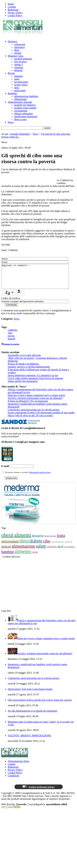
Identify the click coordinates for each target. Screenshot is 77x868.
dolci (17, 88)
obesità (18, 53)
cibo (10, 338)
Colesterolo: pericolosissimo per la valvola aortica (34, 414)
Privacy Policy (15, 13)
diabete (36, 546)
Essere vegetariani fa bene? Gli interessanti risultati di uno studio (41, 417)
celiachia (52, 551)
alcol (60, 551)
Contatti (12, 7)
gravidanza (69, 551)
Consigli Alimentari (20, 134)
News (11, 122)
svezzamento (21, 111)
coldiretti (12, 335)
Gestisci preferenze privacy (38, 792)
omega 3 (19, 65)
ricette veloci (21, 85)
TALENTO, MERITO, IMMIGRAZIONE (29, 740)
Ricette (11, 73)
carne (35, 557)
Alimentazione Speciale (20, 102)
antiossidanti (10, 546)
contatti (12, 769)
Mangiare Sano (16, 56)
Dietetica (12, 41)
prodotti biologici (23, 59)
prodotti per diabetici (25, 105)
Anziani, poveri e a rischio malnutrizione (29, 371)
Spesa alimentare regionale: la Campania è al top (33, 380)
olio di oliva (20, 62)
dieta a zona (20, 119)
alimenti (18, 70)
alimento (23, 556)
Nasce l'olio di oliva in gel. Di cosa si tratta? (30, 420)
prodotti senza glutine (25, 108)
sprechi (11, 343)
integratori (20, 47)
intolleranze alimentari (26, 116)
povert (11, 341)
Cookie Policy (15, 15)
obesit (7, 540)
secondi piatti (21, 82)
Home (11, 4)
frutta (61, 540)
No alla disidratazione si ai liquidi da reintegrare (33, 716)
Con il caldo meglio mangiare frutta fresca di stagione (35, 383)
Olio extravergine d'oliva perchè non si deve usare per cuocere (40, 705)
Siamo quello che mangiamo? (23, 386)
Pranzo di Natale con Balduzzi (23, 369)
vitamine (19, 67)
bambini (8, 556)
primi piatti (20, 90)
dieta (17, 50)
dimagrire (38, 540)
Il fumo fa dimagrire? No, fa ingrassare (28, 406)
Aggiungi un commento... (39, 279)
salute (41, 551)
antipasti (18, 76)
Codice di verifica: (11, 303)
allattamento (20, 99)
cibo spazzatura (57, 546)
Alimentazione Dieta (18, 766)
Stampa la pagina (11, 349)
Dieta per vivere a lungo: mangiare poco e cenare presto (36, 400)
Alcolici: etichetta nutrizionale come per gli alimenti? (35, 403)
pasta (17, 79)
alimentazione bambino (26, 96)
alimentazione (23, 551)
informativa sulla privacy (40, 477)
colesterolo (20, 44)
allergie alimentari (24, 114)
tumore (6, 551)
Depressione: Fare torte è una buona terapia (30, 694)
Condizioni (13, 780)
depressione (50, 541)
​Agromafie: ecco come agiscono (24, 360)
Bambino (12, 93)
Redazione (13, 10)
